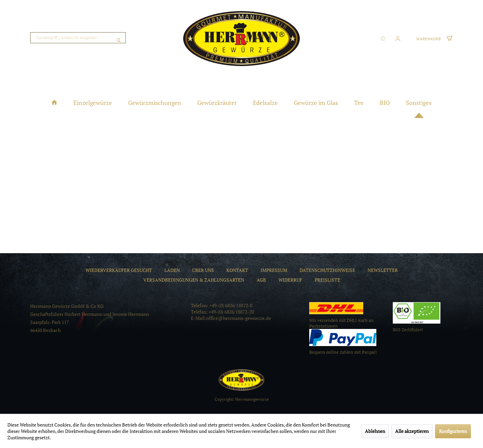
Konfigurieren (453, 431)
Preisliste (327, 280)
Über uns (203, 270)
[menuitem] (78, 38)
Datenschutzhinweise (327, 270)
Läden (172, 270)
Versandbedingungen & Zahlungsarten (194, 280)
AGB (261, 280)
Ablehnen (375, 431)
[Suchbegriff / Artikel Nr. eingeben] (78, 38)
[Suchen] (119, 38)
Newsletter (383, 270)
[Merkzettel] (383, 38)
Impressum (274, 270)
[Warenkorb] (434, 38)
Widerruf (290, 280)
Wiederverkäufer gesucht (119, 270)
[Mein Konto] (398, 38)
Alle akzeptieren (412, 431)
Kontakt (237, 270)
